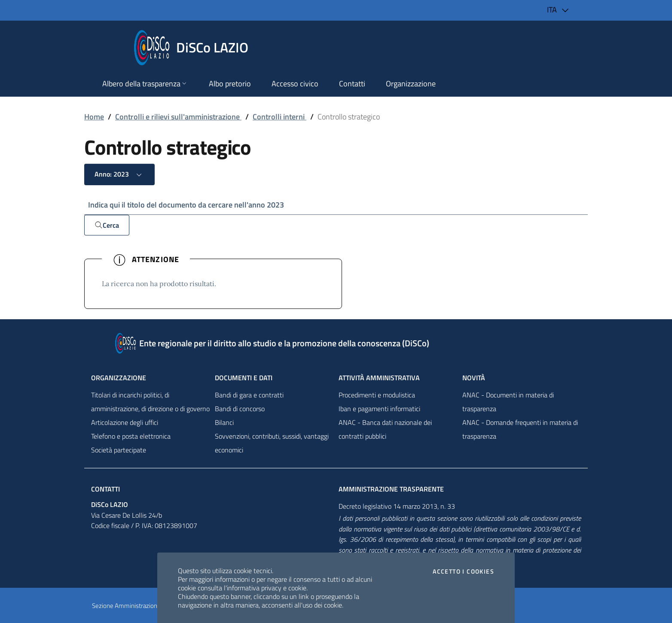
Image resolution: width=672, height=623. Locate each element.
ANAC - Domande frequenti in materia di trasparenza (520, 429)
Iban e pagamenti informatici (379, 409)
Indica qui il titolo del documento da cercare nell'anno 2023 (186, 205)
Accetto (463, 571)
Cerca (107, 225)
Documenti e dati (244, 378)
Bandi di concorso (240, 409)
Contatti (105, 489)
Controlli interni (279, 117)
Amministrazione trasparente (391, 489)
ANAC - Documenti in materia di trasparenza (508, 402)
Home (94, 117)
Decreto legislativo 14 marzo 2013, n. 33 (397, 506)
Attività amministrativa (379, 378)
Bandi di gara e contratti (249, 395)
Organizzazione (119, 378)
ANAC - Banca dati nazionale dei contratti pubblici (385, 429)
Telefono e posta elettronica (131, 436)
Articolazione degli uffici (125, 422)
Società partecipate (119, 450)
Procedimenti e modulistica (377, 395)
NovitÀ (474, 378)
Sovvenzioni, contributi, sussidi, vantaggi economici (272, 443)
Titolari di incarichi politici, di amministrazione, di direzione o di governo (150, 402)
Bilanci (224, 422)
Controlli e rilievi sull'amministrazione (178, 117)
